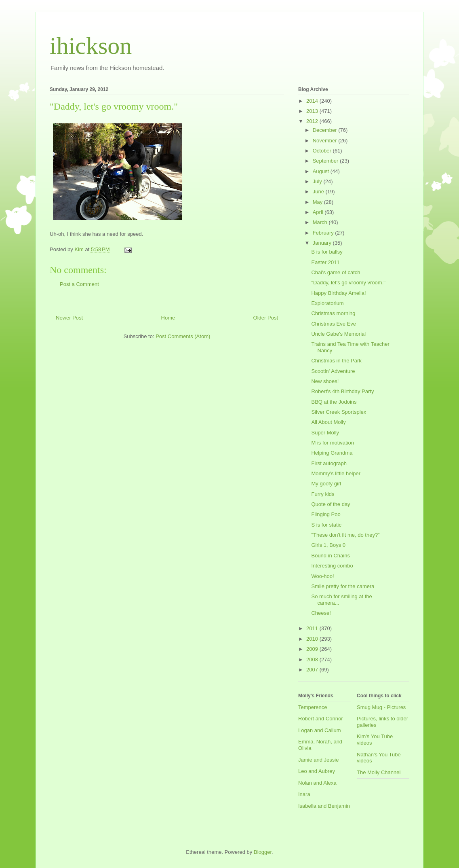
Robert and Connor (321, 719)
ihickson (91, 46)
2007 (313, 670)
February (324, 233)
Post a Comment (79, 284)
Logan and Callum (320, 730)
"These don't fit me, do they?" (345, 535)
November (326, 141)
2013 (313, 111)
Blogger (263, 852)
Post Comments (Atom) (183, 336)
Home (168, 318)
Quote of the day (331, 504)
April (319, 212)
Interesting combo (332, 566)
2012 (313, 121)
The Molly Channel (379, 772)
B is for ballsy (327, 252)
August (322, 171)
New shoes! (325, 381)
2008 (313, 659)
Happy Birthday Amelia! (338, 293)
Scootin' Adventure (333, 371)
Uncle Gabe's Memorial (338, 334)
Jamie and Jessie (318, 760)
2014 (313, 101)
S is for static (326, 525)
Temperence (313, 707)
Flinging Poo (326, 514)
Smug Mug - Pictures (381, 707)
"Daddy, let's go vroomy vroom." (348, 283)
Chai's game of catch (336, 272)
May (318, 202)
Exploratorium (327, 303)
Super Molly (325, 433)
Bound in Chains (330, 556)
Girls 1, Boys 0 (328, 545)
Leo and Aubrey (317, 771)
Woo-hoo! (322, 576)
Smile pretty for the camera (343, 586)
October (323, 151)
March (321, 222)
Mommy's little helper (336, 473)
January (323, 243)
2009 (313, 649)
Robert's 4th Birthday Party (342, 391)
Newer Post (69, 318)
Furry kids (323, 494)
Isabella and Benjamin (324, 806)
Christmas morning (333, 313)
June (319, 192)
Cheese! (321, 613)
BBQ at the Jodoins (334, 402)
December (326, 130)
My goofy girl (326, 484)
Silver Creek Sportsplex (339, 412)
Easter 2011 (325, 262)
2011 (313, 628)
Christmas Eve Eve (334, 324)
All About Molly (328, 422)
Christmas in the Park (336, 361)
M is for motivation (332, 443)
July (318, 181)
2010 (313, 639)
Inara (304, 794)
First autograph (329, 463)
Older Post (266, 318)
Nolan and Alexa (317, 783)
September (326, 161)
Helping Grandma (332, 453)
